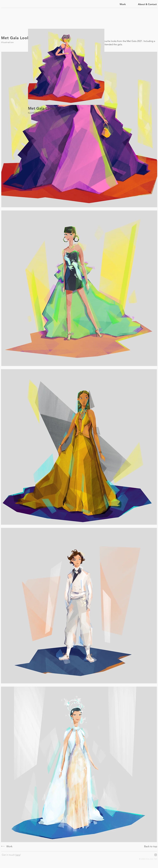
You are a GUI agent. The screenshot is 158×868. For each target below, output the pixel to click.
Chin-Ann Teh (151, 859)
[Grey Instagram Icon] (156, 855)
